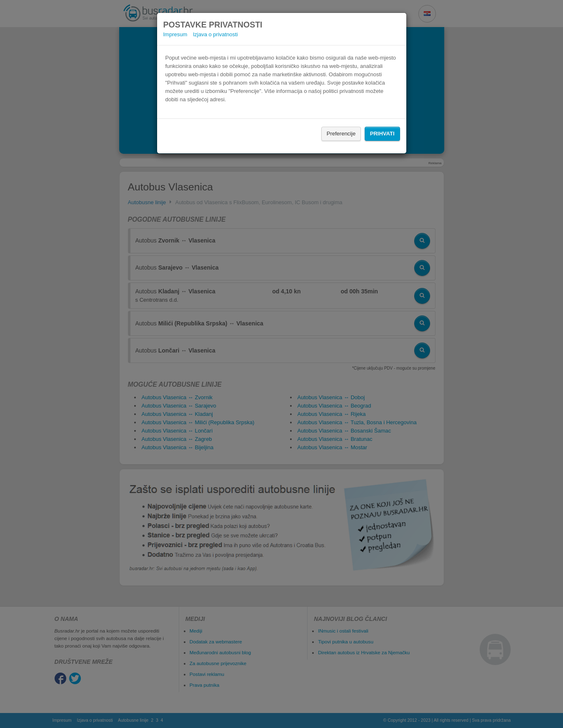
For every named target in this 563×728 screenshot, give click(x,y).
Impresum (175, 34)
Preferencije (341, 134)
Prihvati (382, 134)
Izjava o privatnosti (215, 34)
